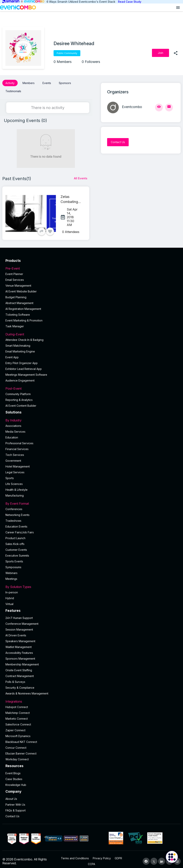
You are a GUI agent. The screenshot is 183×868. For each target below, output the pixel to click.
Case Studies (14, 776)
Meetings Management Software (26, 371)
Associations (13, 422)
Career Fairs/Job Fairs (20, 529)
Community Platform (18, 391)
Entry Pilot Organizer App (22, 360)
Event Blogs (13, 770)
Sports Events (14, 558)
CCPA (91, 860)
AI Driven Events (16, 632)
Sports (10, 475)
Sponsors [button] (65, 83)
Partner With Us (15, 801)
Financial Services (17, 446)
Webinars (11, 569)
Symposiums (13, 564)
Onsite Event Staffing (19, 667)
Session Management (19, 626)
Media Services (15, 428)
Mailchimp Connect (18, 709)
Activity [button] (10, 83)
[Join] (160, 53)
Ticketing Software (18, 311)
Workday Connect (17, 756)
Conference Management (22, 620)
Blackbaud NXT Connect (21, 738)
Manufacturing (15, 492)
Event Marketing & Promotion (24, 317)
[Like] (50, 228)
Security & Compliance (20, 684)
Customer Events (16, 546)
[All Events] (81, 175)
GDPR (118, 855)
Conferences (14, 506)
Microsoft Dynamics (18, 733)
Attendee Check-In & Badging (24, 336)
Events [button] (47, 83)
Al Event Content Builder (21, 402)
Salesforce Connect (18, 721)
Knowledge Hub (16, 781)
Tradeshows (13, 517)
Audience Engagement (20, 377)
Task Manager (15, 323)
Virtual (9, 600)
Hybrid (10, 595)
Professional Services (19, 440)
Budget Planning (16, 294)
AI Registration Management (23, 305)
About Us (11, 795)
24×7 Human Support (19, 614)
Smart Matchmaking (18, 342)
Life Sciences (14, 480)
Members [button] (29, 83)
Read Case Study (130, 2)
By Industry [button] (91, 417)
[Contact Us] (118, 142)
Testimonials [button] (13, 89)
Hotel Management (18, 463)
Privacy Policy (102, 855)
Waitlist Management (19, 643)
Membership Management (22, 661)
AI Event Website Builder (21, 288)
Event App (12, 354)
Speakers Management (20, 638)
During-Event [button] (91, 331)
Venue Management (18, 282)
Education (12, 434)
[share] (176, 53)
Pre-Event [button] (91, 265)
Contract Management (20, 672)
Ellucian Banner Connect (21, 750)
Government (13, 457)
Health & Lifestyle (16, 486)
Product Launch (15, 535)
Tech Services (15, 451)
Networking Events (17, 511)
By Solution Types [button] (91, 583)
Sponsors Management (20, 655)
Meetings (11, 575)
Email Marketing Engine (20, 348)
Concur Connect (16, 744)
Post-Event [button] (91, 385)
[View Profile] (159, 107)
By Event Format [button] (91, 500)
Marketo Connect (17, 715)
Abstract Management (19, 300)
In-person (12, 589)
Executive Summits (17, 552)
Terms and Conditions (75, 855)
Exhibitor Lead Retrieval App (24, 365)
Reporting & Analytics (19, 396)
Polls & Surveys (15, 678)
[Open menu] (178, 7)
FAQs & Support (16, 807)
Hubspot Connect (17, 703)
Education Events (16, 523)
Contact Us (12, 813)
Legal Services (15, 469)
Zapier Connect (15, 727)
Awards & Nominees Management (27, 690)
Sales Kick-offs (15, 540)
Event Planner (14, 270)
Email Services (15, 276)
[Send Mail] (169, 107)
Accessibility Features (19, 649)
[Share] (42, 228)
